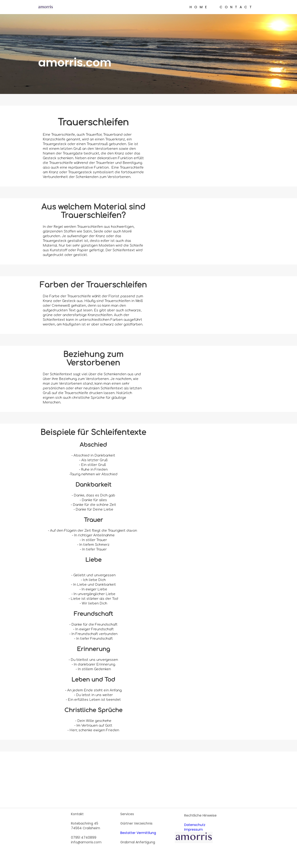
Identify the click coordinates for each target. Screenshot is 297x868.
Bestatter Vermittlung (138, 833)
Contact (237, 7)
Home (199, 7)
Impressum (193, 829)
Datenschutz (195, 825)
